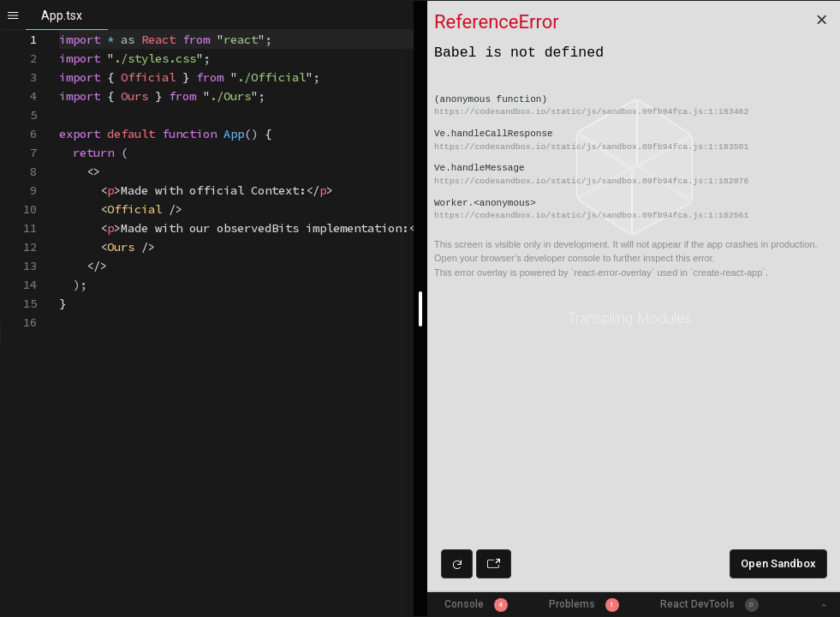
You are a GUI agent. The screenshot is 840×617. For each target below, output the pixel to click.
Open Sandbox (778, 563)
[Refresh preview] (457, 564)
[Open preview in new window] (494, 564)
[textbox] (60, 30)
